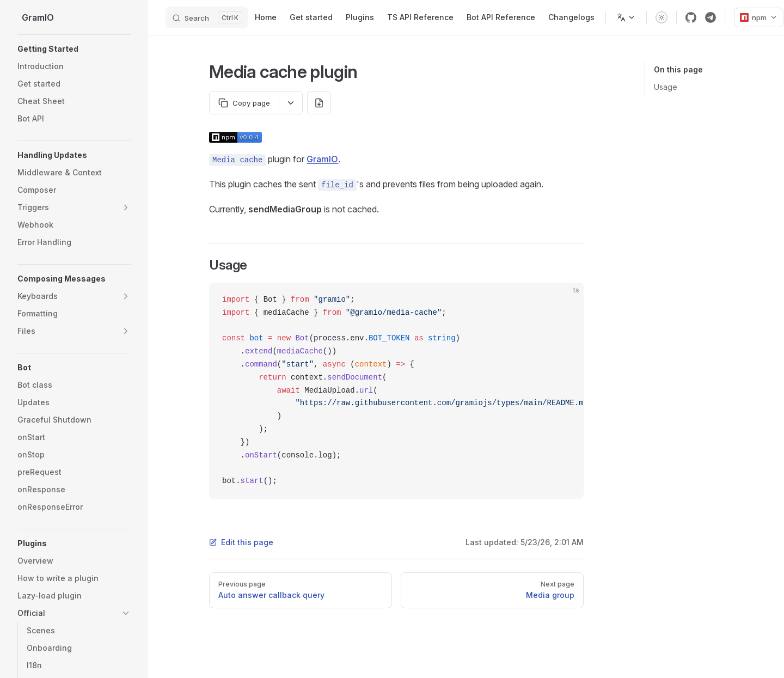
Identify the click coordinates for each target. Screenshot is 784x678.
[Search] (207, 17)
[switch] (661, 17)
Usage (666, 87)
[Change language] (626, 17)
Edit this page (241, 542)
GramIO (322, 159)
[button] (74, 49)
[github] (691, 17)
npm (759, 17)
